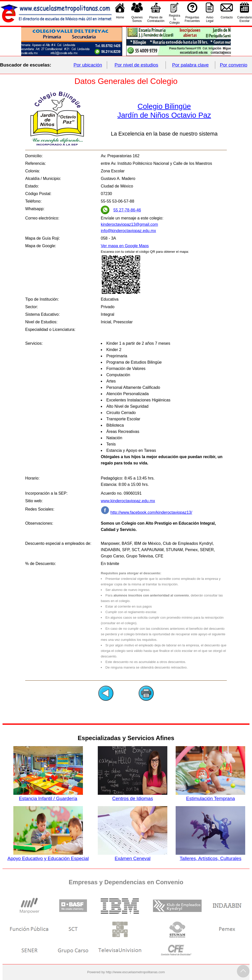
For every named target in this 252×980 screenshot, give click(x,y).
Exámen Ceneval (133, 856)
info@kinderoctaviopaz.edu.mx (128, 231)
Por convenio (234, 65)
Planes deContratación (156, 19)
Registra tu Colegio (175, 19)
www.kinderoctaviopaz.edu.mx (128, 501)
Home (120, 19)
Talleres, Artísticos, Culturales (210, 856)
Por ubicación (88, 65)
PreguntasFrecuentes (192, 19)
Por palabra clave (190, 65)
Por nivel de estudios (136, 65)
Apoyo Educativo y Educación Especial (48, 856)
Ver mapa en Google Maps (125, 246)
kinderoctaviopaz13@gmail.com (129, 224)
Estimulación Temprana (210, 796)
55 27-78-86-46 (127, 210)
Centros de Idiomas (133, 796)
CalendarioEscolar (244, 19)
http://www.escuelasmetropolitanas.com (135, 972)
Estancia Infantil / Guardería (48, 796)
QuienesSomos (137, 19)
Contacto (227, 19)
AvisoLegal (210, 19)
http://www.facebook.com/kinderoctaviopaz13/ (151, 512)
